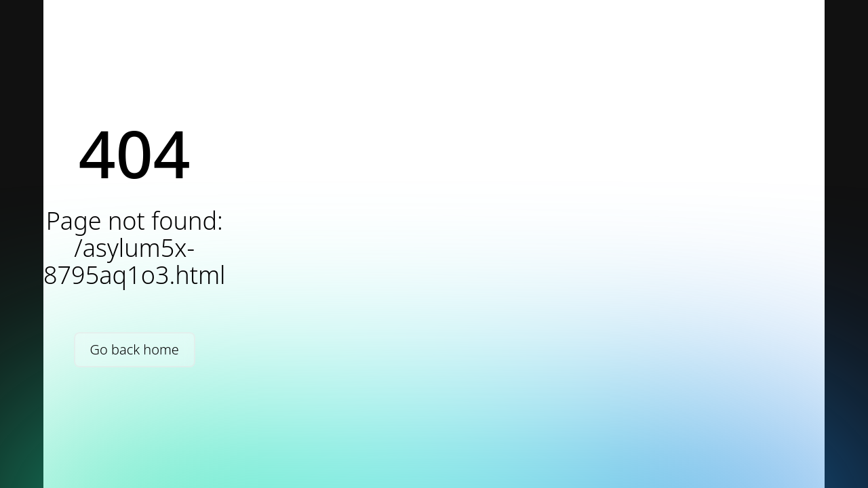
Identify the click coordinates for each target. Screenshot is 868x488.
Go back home (135, 349)
